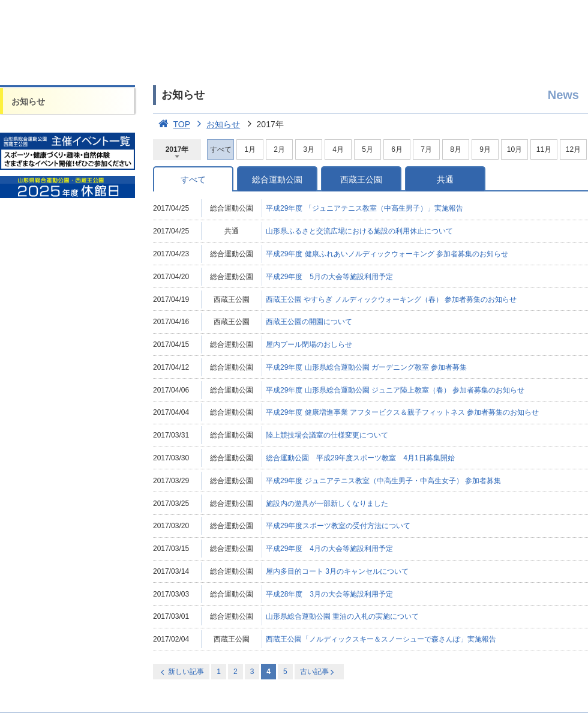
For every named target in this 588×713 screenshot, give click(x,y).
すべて (193, 179)
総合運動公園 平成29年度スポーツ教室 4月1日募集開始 (360, 458)
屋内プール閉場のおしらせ (309, 344)
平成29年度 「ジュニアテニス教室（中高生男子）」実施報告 (364, 208)
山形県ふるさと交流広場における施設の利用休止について (359, 231)
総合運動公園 (277, 179)
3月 (309, 149)
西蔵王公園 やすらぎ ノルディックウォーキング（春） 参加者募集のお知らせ (391, 299)
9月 (485, 149)
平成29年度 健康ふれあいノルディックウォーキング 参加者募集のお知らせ (387, 254)
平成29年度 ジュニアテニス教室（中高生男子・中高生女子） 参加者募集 (383, 481)
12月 (573, 149)
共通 (445, 179)
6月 (397, 149)
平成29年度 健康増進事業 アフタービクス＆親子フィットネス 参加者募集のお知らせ (402, 412)
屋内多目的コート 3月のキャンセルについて (337, 571)
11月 (544, 149)
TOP (172, 124)
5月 (367, 149)
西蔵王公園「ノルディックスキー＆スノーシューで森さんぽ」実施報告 (381, 639)
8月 (456, 149)
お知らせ (28, 101)
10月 (514, 149)
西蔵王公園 (361, 179)
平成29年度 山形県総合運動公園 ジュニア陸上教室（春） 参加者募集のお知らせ (395, 390)
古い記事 (318, 672)
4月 (338, 149)
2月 (279, 149)
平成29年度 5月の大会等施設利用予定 (329, 277)
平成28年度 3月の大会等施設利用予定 (329, 594)
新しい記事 (181, 672)
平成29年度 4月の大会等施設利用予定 (329, 549)
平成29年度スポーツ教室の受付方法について (338, 526)
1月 (250, 149)
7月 (426, 149)
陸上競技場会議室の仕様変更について (327, 435)
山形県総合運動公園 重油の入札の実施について (342, 616)
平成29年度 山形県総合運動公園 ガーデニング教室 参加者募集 (366, 367)
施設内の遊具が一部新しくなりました (327, 504)
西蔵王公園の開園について (309, 322)
